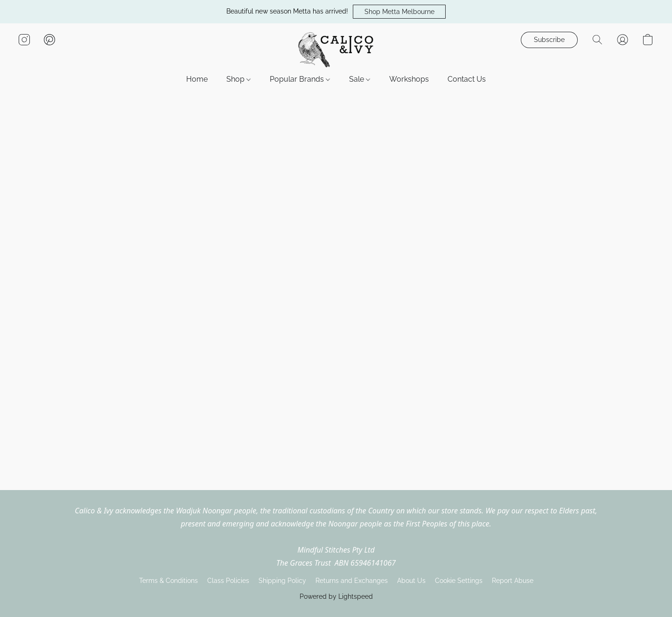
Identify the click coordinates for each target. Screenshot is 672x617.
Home (197, 79)
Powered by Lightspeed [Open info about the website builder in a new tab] (336, 596)
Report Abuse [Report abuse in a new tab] (513, 581)
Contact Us (467, 79)
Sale (360, 79)
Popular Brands (300, 79)
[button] (399, 12)
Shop (238, 79)
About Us (411, 581)
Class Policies (228, 581)
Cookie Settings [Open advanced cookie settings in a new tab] (459, 581)
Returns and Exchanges (352, 581)
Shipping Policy (282, 581)
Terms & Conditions (168, 581)
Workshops (409, 79)
